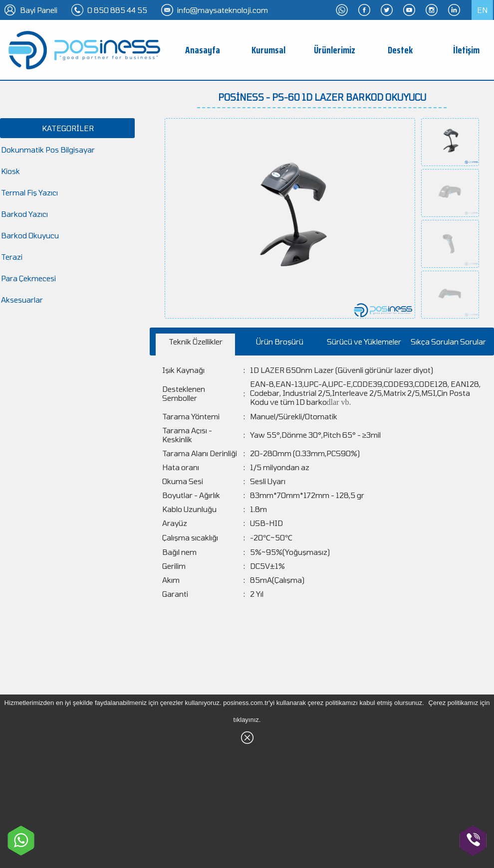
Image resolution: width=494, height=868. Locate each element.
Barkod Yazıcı (24, 214)
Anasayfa (203, 50)
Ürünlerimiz (335, 50)
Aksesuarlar (22, 300)
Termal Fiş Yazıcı (29, 192)
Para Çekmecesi (28, 278)
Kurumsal (268, 50)
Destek (400, 50)
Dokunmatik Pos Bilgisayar (48, 150)
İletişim (466, 50)
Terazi (12, 257)
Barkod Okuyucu (30, 235)
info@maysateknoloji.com (223, 10)
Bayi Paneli (39, 10)
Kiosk (10, 171)
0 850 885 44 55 (117, 10)
